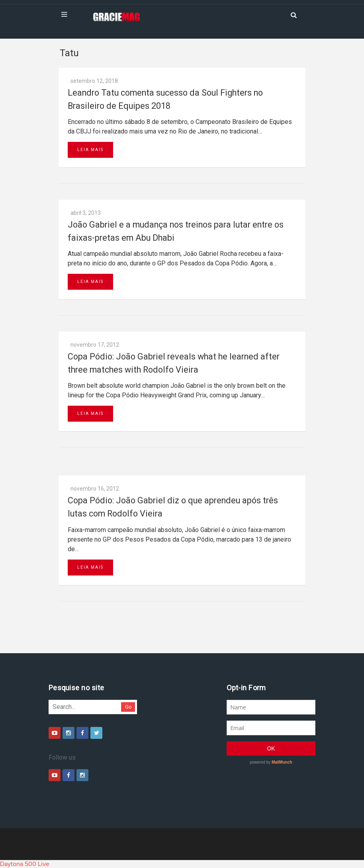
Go (128, 707)
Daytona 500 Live (25, 864)
